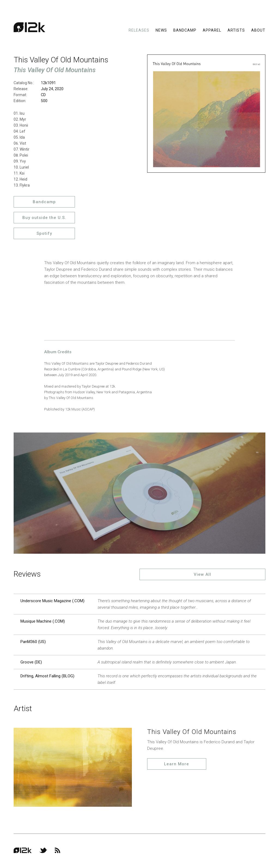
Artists (236, 30)
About (258, 30)
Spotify (44, 233)
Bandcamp (185, 30)
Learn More (177, 764)
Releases (139, 30)
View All (202, 574)
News (161, 30)
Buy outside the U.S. (44, 218)
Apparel (212, 30)
